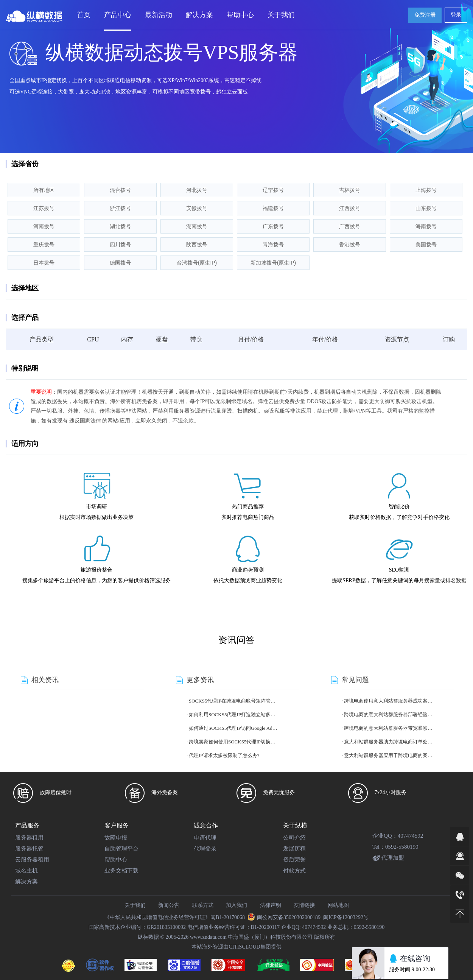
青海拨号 (273, 245)
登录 (456, 15)
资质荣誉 (294, 860)
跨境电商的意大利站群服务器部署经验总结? (388, 714)
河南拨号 (44, 226)
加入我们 (236, 905)
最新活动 (159, 15)
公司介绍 (294, 838)
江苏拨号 (44, 208)
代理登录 (205, 849)
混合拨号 (120, 190)
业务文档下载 (121, 871)
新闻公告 (169, 905)
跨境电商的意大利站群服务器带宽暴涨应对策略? (388, 728)
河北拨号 (197, 190)
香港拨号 (350, 245)
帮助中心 (116, 860)
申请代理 (205, 838)
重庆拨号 (44, 245)
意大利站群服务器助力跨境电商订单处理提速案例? (388, 742)
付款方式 (294, 871)
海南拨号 (426, 226)
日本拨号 (44, 263)
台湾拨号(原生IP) (197, 263)
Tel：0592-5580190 (395, 847)
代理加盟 (388, 858)
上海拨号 (426, 190)
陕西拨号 (197, 245)
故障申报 (116, 838)
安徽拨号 (197, 208)
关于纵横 (295, 825)
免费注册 (425, 15)
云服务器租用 (32, 860)
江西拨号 (350, 208)
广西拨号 (350, 226)
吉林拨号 (350, 190)
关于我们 (135, 905)
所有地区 (44, 190)
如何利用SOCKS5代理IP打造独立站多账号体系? (233, 714)
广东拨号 (273, 226)
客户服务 (117, 825)
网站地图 (338, 905)
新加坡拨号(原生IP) (273, 263)
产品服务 (27, 825)
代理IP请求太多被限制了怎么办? (224, 755)
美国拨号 (426, 245)
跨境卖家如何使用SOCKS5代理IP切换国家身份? (233, 742)
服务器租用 (29, 838)
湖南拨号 (197, 226)
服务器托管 (29, 849)
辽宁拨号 (273, 190)
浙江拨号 (120, 208)
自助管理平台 (121, 849)
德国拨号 (120, 263)
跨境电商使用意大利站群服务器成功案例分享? (388, 701)
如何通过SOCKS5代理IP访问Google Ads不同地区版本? (233, 728)
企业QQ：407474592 (398, 836)
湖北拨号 (120, 226)
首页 (84, 15)
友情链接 (304, 905)
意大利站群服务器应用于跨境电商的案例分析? (388, 755)
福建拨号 (273, 208)
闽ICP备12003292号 (346, 917)
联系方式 (203, 905)
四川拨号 (120, 245)
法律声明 (271, 905)
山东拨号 (426, 208)
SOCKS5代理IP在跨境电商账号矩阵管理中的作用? (233, 701)
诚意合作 (206, 825)
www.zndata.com (208, 937)
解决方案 (26, 882)
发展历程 (294, 849)
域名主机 (26, 871)
